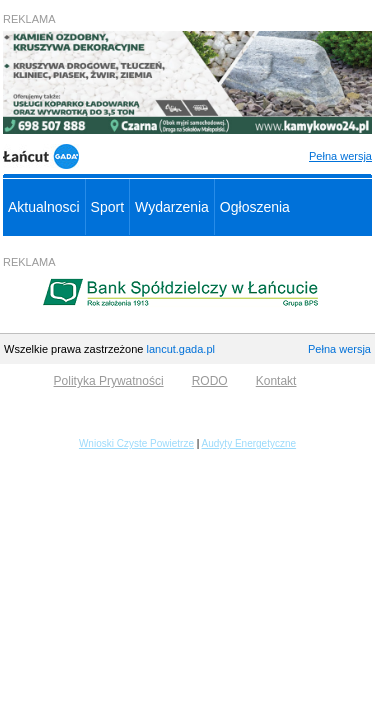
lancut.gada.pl (180, 349)
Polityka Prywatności (109, 381)
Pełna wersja (340, 156)
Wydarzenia (172, 207)
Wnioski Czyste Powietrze (136, 443)
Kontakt (276, 381)
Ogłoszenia (255, 207)
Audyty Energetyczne (249, 443)
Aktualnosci (44, 207)
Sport (107, 207)
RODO (210, 381)
